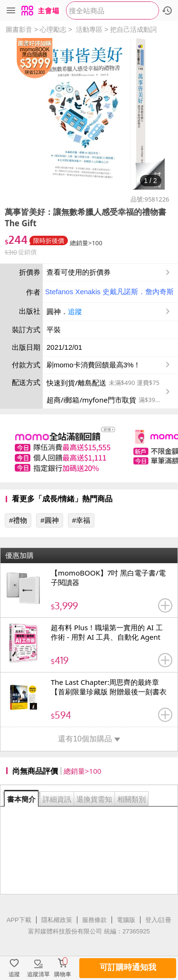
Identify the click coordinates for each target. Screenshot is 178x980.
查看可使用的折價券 (109, 272)
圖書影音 (19, 29)
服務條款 (94, 920)
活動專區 (89, 29)
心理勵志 (53, 29)
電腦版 (126, 920)
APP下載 (19, 920)
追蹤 (75, 312)
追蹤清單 (38, 974)
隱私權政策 (57, 920)
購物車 (63, 974)
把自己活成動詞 (133, 29)
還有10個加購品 (89, 739)
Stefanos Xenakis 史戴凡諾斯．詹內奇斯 (109, 292)
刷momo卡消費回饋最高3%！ (94, 365)
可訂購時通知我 (128, 967)
